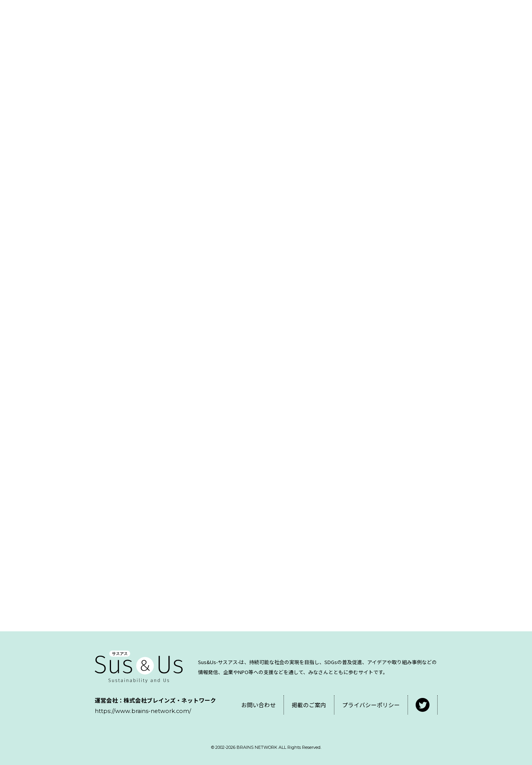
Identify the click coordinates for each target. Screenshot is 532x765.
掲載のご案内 (309, 705)
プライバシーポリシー (371, 705)
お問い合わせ (258, 705)
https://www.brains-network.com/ (143, 711)
